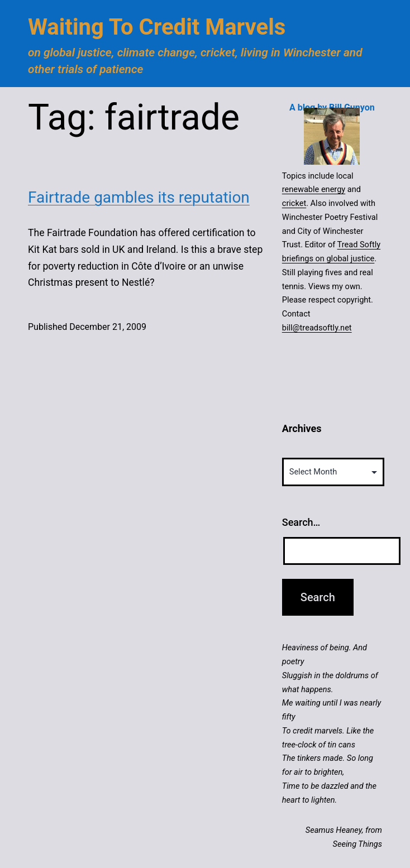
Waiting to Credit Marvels (157, 27)
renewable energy (314, 189)
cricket (294, 203)
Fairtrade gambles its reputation (139, 197)
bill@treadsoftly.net (317, 328)
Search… (301, 522)
